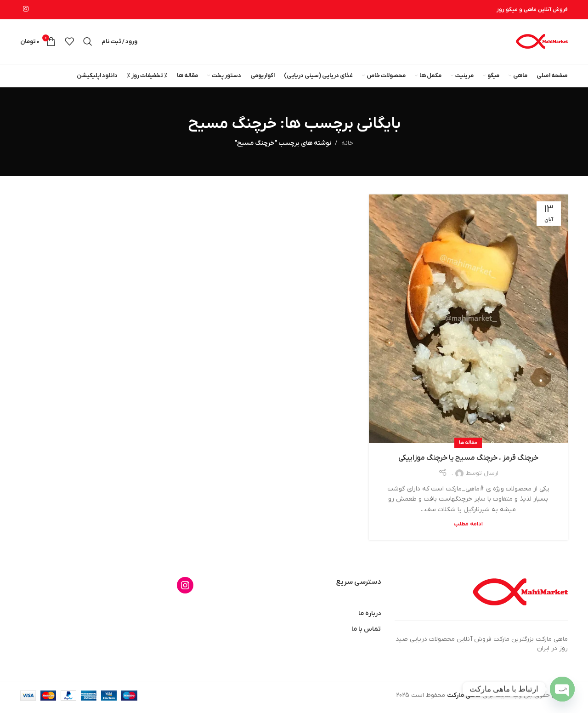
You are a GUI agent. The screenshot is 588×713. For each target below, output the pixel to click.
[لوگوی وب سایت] (541, 43)
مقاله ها (468, 446)
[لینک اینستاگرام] (26, 10)
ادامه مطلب (468, 527)
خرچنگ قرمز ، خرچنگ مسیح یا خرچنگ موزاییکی (468, 461)
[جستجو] (88, 43)
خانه (347, 146)
